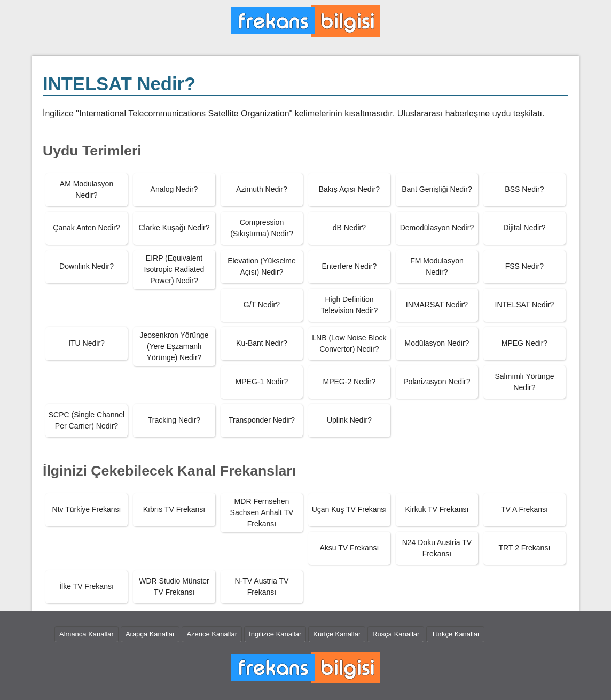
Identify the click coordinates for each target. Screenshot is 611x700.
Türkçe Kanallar (455, 634)
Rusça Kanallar (396, 634)
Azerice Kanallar (212, 634)
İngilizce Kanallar (275, 634)
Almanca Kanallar (87, 634)
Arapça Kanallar (150, 634)
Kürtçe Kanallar (337, 634)
